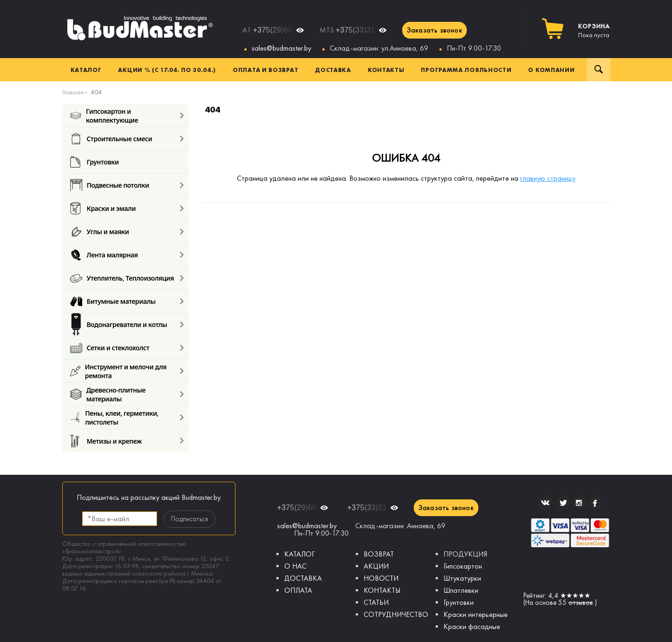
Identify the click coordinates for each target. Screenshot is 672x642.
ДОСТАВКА (303, 578)
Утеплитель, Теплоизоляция (122, 278)
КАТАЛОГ (300, 554)
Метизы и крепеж (106, 441)
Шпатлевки (461, 590)
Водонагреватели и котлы (119, 324)
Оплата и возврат (265, 70)
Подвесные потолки (110, 185)
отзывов (581, 603)
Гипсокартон (463, 566)
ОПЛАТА (298, 590)
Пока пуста (594, 31)
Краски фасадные (472, 626)
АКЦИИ (376, 566)
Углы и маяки (100, 232)
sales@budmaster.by (281, 48)
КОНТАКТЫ (382, 590)
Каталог (86, 70)
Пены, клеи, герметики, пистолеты (114, 417)
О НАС (295, 566)
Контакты (386, 70)
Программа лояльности (466, 70)
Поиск (599, 70)
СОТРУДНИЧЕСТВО (396, 614)
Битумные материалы (113, 301)
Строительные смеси (111, 139)
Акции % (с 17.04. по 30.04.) (167, 70)
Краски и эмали (103, 208)
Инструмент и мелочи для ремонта (118, 371)
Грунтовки (95, 162)
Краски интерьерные (476, 614)
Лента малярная (104, 255)
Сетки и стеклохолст (110, 348)
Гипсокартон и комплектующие (104, 115)
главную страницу (548, 178)
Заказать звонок (434, 30)
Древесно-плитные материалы (108, 394)
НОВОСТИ (381, 578)
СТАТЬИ (376, 602)
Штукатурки (462, 578)
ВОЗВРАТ (379, 554)
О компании (551, 70)
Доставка (333, 70)
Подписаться (189, 519)
